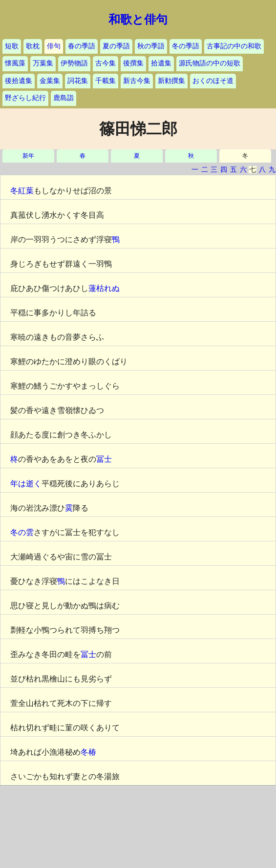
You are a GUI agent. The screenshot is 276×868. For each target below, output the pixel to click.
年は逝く (26, 484)
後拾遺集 (19, 81)
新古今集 (137, 81)
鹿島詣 (64, 98)
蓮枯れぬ (104, 288)
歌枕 (33, 46)
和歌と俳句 (138, 20)
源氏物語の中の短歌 (210, 63)
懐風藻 (15, 63)
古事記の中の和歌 (234, 46)
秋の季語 (151, 46)
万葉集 (43, 63)
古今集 (106, 63)
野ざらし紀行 (25, 98)
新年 (28, 156)
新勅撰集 (171, 81)
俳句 (54, 46)
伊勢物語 (74, 63)
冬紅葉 (22, 191)
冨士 (104, 459)
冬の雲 (22, 532)
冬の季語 (186, 46)
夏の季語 (116, 46)
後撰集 (133, 63)
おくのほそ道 (213, 81)
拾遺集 (161, 63)
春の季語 (82, 46)
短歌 (12, 46)
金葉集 (50, 81)
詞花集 (78, 81)
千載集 (106, 81)
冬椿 (88, 752)
